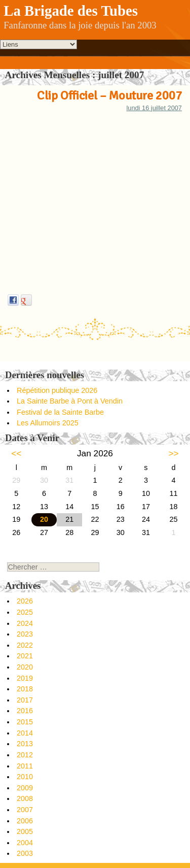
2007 (25, 810)
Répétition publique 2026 (57, 390)
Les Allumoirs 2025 (48, 423)
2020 (25, 667)
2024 (25, 623)
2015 (25, 722)
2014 (25, 733)
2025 (25, 612)
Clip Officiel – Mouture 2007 (109, 95)
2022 (25, 645)
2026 (25, 601)
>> (174, 453)
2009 (25, 788)
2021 (25, 656)
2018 (25, 689)
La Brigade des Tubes (71, 11)
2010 (25, 777)
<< (16, 453)
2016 (25, 711)
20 (44, 519)
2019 (25, 678)
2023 (25, 634)
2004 (25, 843)
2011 (25, 766)
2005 (25, 831)
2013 (25, 744)
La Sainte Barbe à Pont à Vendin (70, 401)
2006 (25, 821)
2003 (25, 853)
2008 (25, 798)
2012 (25, 755)
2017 (25, 700)
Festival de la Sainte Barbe (60, 412)
